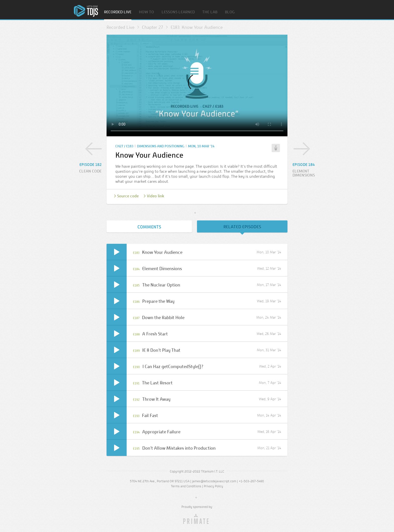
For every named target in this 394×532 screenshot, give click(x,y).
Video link (155, 196)
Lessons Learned (178, 12)
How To (146, 12)
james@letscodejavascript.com (214, 481)
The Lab (210, 12)
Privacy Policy (213, 486)
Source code (128, 196)
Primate (197, 519)
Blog (230, 12)
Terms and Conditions (186, 486)
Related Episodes (242, 227)
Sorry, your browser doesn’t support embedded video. (197, 85)
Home (86, 11)
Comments (149, 227)
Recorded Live (118, 12)
